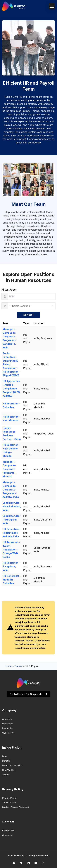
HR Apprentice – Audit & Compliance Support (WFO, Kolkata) (12, 389)
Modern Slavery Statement (16, 807)
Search (28, 315)
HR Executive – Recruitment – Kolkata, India (12, 533)
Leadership (8, 728)
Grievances (8, 835)
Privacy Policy (9, 798)
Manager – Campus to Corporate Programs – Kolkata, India (11, 490)
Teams (18, 666)
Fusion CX (22, 856)
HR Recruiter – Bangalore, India (11, 566)
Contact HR (8, 831)
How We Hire (9, 770)
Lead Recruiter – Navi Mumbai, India (12, 506)
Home (8, 666)
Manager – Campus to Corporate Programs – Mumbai (9, 469)
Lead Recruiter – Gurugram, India (12, 520)
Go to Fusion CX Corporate (28, 694)
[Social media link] (14, 863)
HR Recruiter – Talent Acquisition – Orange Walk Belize (11, 550)
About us (7, 719)
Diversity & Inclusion (12, 765)
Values (6, 775)
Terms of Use (9, 803)
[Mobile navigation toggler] (52, 6)
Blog (4, 756)
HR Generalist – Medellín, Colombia (12, 580)
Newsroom (8, 724)
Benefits (6, 761)
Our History (8, 733)
